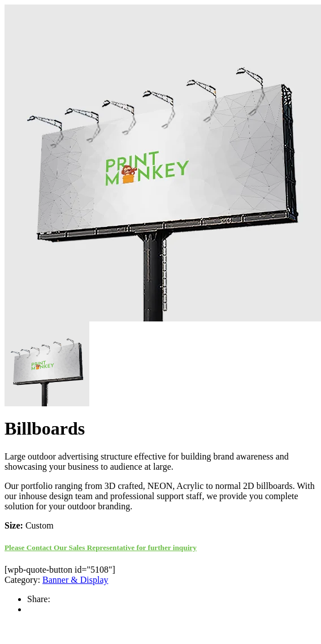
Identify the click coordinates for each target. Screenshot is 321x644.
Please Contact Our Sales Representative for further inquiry (101, 548)
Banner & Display (75, 580)
